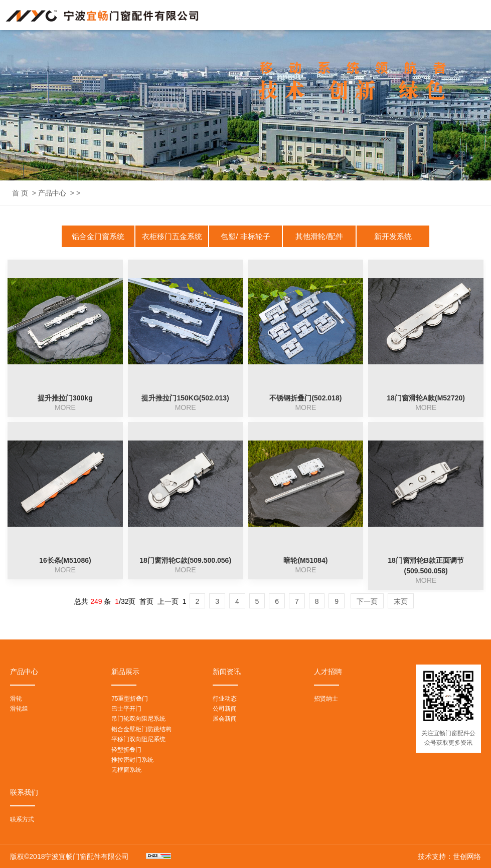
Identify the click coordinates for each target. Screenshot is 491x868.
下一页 (367, 601)
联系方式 (22, 819)
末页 (401, 601)
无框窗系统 (126, 770)
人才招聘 (328, 672)
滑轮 (16, 699)
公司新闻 (225, 709)
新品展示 (125, 672)
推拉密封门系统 (132, 760)
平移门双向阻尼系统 (138, 739)
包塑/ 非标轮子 (245, 236)
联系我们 (24, 792)
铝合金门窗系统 (98, 236)
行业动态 (225, 699)
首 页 (20, 193)
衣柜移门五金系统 (172, 236)
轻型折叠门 (126, 750)
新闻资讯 (227, 672)
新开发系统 (393, 236)
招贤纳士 (326, 699)
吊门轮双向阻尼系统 (138, 719)
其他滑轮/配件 (319, 236)
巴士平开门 (126, 709)
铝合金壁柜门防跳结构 (141, 729)
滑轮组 (19, 709)
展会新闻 (225, 719)
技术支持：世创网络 (449, 856)
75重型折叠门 (130, 699)
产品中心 (52, 193)
